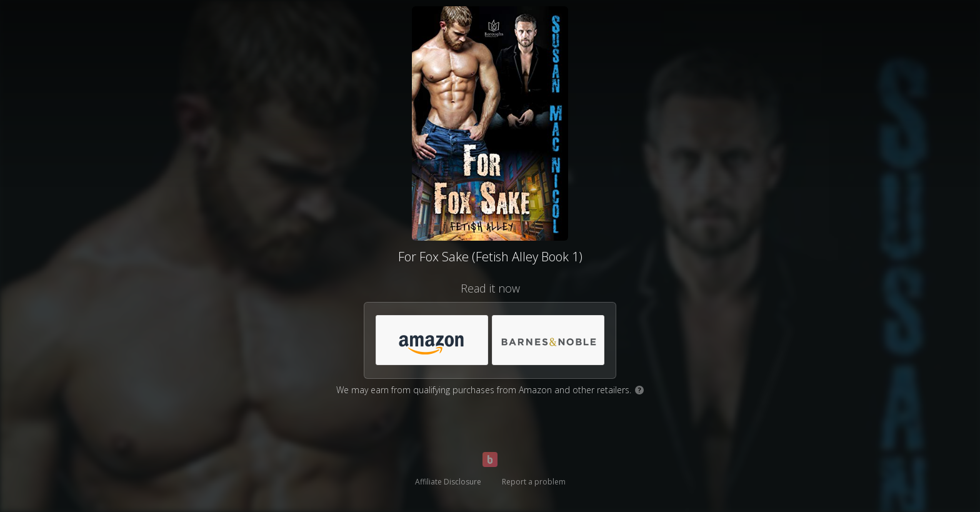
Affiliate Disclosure (448, 482)
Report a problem (534, 482)
